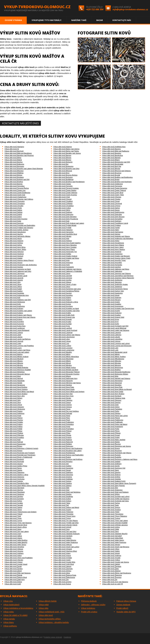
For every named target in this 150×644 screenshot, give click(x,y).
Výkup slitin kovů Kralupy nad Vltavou (18, 315)
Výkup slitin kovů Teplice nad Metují (66, 507)
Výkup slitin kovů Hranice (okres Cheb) (116, 258)
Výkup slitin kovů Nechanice (112, 381)
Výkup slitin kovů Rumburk (14, 459)
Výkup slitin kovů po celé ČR (112, 584)
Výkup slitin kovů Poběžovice (113, 420)
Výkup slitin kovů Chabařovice (15, 197)
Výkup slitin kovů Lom (61, 344)
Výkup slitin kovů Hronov (13, 263)
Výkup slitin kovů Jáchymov (15, 274)
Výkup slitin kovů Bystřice (14, 182)
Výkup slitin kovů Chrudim (14, 206)
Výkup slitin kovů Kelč (12, 298)
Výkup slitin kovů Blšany (111, 160)
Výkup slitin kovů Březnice (14, 171)
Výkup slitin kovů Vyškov (111, 560)
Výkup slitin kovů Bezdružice (112, 156)
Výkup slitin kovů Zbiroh (13, 571)
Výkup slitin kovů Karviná (62, 293)
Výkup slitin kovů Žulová (62, 584)
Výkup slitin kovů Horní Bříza (15, 247)
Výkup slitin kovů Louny (13, 348)
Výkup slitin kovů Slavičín (111, 473)
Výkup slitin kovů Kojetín (111, 302)
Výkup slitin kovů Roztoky (111, 455)
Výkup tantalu (9, 619)
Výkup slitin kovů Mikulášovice (113, 359)
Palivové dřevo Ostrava (126, 601)
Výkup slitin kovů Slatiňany (63, 473)
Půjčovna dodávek (89, 601)
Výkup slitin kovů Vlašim (111, 551)
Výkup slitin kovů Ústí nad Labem (17, 532)
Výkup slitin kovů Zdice (62, 573)
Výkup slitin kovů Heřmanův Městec (17, 236)
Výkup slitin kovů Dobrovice (63, 215)
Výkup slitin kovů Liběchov (112, 335)
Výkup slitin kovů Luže (110, 350)
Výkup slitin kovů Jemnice (63, 278)
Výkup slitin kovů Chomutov (15, 201)
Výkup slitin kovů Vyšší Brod (64, 564)
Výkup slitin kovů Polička (13, 427)
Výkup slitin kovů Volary (62, 553)
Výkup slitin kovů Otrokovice (15, 409)
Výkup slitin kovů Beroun (62, 156)
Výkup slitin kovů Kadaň (13, 289)
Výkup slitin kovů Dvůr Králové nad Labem (69, 223)
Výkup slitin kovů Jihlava (62, 282)
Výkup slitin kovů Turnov (13, 521)
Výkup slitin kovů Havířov (14, 234)
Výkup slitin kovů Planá (62, 416)
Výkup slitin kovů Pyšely (111, 438)
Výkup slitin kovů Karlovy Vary (113, 291)
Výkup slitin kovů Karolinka (14, 293)
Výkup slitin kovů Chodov (111, 199)
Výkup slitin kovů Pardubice (112, 409)
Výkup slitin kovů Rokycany (63, 446)
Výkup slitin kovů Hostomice (112, 254)
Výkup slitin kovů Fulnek (111, 228)
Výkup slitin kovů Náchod (14, 379)
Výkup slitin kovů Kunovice (14, 324)
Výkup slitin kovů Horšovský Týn (65, 252)
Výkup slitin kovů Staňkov (63, 483)
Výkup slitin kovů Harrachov (63, 232)
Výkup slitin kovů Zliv (110, 580)
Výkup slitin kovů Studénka (63, 497)
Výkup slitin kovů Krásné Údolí (113, 317)
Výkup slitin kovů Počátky (14, 422)
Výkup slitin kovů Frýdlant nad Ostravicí (19, 228)
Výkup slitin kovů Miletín (62, 361)
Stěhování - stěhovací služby (93, 605)
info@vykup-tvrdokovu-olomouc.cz (130, 9)
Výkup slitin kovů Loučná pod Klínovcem (117, 346)
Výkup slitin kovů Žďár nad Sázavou (18, 573)
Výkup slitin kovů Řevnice (111, 444)
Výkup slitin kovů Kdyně (111, 295)
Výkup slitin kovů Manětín (63, 352)
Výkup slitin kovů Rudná (62, 457)
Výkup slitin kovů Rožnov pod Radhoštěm (68, 455)
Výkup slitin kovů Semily (111, 466)
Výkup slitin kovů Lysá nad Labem (17, 352)
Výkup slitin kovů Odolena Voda (114, 398)
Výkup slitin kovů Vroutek (111, 558)
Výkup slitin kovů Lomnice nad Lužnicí (116, 344)
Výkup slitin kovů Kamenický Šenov (115, 289)
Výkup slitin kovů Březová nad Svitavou (116, 171)
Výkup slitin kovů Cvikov (62, 208)
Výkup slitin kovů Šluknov (111, 475)
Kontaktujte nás (122, 20)
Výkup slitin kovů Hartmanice (113, 232)
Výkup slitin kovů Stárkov (62, 486)
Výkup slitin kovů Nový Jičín (15, 396)
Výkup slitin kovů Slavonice (63, 475)
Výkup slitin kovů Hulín (62, 265)
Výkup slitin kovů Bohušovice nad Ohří (116, 162)
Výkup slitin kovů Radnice (63, 440)
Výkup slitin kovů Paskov (13, 411)
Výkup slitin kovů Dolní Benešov (65, 217)
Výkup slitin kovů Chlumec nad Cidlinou (19, 199)
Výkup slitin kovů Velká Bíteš (113, 538)
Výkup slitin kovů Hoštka (62, 254)
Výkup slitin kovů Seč (61, 464)
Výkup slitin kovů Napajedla (15, 381)
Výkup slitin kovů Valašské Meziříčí (115, 534)
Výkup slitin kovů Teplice (13, 507)
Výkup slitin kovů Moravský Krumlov (66, 374)
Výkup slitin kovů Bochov (14, 162)
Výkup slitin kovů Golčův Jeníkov (16, 230)
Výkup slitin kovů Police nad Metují (115, 424)
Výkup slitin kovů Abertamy (14, 147)
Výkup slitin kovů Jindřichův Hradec (115, 284)
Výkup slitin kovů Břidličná (14, 173)
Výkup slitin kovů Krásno (13, 319)
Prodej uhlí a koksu (89, 612)
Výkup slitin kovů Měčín (62, 354)
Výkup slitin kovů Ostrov (111, 407)
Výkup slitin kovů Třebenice (63, 512)
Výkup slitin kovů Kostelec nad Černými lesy (118, 309)
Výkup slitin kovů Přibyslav (14, 435)
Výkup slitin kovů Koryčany (63, 306)
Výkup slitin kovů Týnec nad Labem (115, 521)
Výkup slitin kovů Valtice (13, 536)
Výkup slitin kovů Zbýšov (62, 571)
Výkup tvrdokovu (88, 608)
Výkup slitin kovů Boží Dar (112, 166)
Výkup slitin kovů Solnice (62, 481)
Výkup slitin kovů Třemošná (63, 514)
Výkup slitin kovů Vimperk (63, 549)
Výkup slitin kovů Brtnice (13, 175)
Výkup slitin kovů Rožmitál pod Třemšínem (20, 455)
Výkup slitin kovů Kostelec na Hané (66, 309)
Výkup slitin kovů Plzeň (62, 420)
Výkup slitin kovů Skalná (13, 470)
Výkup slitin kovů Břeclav (111, 169)
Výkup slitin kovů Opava (62, 403)
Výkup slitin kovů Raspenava (15, 444)
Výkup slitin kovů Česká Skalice (65, 190)
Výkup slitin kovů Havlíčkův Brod (65, 234)
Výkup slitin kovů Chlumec (112, 197)
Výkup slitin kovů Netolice (63, 385)
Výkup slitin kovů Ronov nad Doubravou (68, 448)
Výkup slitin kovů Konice (62, 304)
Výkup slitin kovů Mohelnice (15, 372)
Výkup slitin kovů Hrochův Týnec (114, 260)
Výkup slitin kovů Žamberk (112, 567)
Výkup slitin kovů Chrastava (15, 204)
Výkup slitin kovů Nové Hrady (64, 389)
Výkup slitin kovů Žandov (14, 569)
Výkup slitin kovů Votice (13, 556)
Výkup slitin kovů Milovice (14, 363)
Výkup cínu (8, 601)
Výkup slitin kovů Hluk (61, 239)
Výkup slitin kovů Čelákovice (112, 184)
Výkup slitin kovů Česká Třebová (114, 190)
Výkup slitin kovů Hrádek (13, 258)
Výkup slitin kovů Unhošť (62, 527)
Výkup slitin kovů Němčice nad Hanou (67, 383)
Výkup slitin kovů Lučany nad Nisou (17, 350)
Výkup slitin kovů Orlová (13, 405)
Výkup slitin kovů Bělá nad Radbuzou (116, 151)
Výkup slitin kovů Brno (61, 173)
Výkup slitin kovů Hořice (13, 245)
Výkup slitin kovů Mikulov (14, 361)
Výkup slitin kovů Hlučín (13, 239)
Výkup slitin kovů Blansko (111, 158)
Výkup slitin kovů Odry (13, 400)
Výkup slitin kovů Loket (13, 344)
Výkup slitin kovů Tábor (62, 503)
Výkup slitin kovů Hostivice (14, 254)
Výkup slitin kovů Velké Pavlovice (114, 542)
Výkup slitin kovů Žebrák (13, 575)
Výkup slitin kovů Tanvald (14, 505)
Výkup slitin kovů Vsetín (62, 560)
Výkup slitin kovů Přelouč (62, 431)
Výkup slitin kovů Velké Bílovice (65, 540)
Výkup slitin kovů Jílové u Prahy (65, 284)
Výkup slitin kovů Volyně (111, 553)
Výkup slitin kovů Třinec (13, 518)
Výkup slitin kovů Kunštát (62, 324)
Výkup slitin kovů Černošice (15, 186)
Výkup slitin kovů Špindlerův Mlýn (17, 483)
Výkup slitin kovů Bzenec (14, 184)
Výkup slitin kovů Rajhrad (14, 442)
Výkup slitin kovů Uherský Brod (16, 525)
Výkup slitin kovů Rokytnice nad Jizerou (117, 446)
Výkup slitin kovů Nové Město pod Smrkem (69, 392)
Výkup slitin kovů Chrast (111, 201)
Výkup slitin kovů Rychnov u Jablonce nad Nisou (120, 459)
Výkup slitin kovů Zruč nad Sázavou (115, 582)
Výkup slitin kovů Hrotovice (63, 263)
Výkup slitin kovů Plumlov (14, 420)
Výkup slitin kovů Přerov (111, 431)
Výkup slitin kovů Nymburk (112, 396)
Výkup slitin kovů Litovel (62, 341)
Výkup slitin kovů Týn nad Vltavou (66, 521)
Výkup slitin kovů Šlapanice (14, 473)
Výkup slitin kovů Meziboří (14, 359)
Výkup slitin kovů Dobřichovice (113, 212)
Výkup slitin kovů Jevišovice (112, 280)
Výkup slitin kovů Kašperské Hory (17, 295)
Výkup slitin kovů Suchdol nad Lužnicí (116, 497)
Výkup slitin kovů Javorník (14, 278)
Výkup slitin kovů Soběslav (63, 479)
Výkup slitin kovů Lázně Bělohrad (114, 328)
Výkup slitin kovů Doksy (13, 217)
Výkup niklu (43, 608)
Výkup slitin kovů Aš (12, 149)
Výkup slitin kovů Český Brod (113, 193)
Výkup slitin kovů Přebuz (13, 431)
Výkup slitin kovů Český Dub (15, 195)
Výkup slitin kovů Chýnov (111, 206)
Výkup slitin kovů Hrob (61, 260)
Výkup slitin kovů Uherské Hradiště (115, 523)
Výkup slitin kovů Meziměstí (63, 359)
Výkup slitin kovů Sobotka (111, 479)
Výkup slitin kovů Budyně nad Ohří (17, 180)
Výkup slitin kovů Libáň (13, 335)
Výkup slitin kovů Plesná (111, 418)
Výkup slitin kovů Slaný (111, 470)
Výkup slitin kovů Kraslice (111, 315)
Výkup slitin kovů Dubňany (112, 221)
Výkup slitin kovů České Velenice (65, 193)
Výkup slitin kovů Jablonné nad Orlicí (18, 271)
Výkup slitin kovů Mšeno (62, 376)
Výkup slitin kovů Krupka (62, 322)
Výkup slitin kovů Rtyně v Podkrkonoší (18, 457)
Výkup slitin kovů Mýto (110, 376)
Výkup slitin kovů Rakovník (63, 442)
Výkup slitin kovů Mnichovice (113, 368)
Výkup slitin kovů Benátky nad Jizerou (67, 153)
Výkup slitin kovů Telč (61, 505)
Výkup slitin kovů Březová (63, 171)
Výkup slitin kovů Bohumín (63, 162)
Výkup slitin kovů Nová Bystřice (16, 387)
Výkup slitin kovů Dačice (111, 208)
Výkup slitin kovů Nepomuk (112, 383)
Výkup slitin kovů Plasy (62, 418)
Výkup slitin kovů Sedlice (62, 466)
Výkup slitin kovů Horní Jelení (113, 247)
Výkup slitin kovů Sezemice (63, 468)
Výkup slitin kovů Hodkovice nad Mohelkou (118, 239)
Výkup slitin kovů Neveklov (112, 385)
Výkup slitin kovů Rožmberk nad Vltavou (117, 453)
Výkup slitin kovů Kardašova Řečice (66, 291)
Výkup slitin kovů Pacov (62, 409)
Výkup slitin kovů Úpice (13, 529)
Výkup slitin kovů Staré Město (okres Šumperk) (119, 483)
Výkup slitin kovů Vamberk (63, 536)
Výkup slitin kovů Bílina (13, 158)
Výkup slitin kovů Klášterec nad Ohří (18, 300)
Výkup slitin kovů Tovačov (111, 510)
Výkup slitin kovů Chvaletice (63, 206)
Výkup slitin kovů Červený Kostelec (66, 188)
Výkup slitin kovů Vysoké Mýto (64, 562)
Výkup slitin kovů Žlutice (13, 582)
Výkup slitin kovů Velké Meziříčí (16, 542)
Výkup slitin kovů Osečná (62, 405)
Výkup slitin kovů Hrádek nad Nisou (66, 258)
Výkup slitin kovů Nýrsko (62, 398)
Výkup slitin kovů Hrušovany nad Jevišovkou (21, 265)
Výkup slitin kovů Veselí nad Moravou (116, 547)
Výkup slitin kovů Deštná (13, 212)
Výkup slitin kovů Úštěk (111, 529)
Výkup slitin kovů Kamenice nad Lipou (67, 289)
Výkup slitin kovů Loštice (62, 346)
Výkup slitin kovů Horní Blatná (113, 245)
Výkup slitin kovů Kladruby (112, 298)
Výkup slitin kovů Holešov (63, 241)
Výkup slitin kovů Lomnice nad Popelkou (19, 346)
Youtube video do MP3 (126, 612)
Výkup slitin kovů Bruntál (111, 175)
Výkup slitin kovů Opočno (111, 403)
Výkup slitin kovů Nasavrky (63, 381)
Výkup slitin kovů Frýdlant (111, 225)
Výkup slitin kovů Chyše (13, 208)
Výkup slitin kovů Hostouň (14, 256)
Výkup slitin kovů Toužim (62, 510)
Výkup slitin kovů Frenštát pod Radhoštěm (20, 225)
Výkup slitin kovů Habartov (63, 230)
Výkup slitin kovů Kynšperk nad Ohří (115, 326)
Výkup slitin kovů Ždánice (111, 571)
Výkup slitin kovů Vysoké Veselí (16, 564)
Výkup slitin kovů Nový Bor (63, 394)
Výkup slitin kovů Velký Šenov (15, 545)
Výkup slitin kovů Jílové (13, 284)
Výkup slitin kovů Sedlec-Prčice (16, 466)
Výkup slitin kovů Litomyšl (14, 341)
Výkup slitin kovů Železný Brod (16, 577)
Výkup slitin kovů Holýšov (14, 243)
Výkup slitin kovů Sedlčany (112, 464)
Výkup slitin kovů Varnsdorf (112, 536)
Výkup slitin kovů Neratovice (15, 385)
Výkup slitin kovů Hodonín (14, 241)
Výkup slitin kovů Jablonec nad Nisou (116, 269)
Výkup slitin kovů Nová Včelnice (16, 389)
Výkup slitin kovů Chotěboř (63, 201)
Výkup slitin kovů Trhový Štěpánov (115, 516)
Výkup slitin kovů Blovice (62, 160)
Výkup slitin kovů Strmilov (14, 497)
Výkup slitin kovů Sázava (14, 464)
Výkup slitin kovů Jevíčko (62, 280)
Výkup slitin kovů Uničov (111, 527)
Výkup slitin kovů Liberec (13, 337)
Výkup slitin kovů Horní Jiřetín (15, 250)
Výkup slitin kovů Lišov (62, 339)
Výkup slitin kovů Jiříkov (13, 287)
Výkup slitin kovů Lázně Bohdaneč (17, 330)
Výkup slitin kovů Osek (110, 405)
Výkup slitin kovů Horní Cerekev (65, 247)
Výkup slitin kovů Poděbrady (112, 422)
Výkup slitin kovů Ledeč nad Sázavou (116, 330)
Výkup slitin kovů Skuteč (62, 470)
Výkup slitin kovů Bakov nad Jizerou (66, 149)
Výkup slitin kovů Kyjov (62, 326)
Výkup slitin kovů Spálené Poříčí (114, 481)
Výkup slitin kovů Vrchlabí (63, 558)
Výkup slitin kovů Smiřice (111, 477)
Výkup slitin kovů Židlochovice (64, 577)
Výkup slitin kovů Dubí (61, 221)
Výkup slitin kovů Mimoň (62, 363)
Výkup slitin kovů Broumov (112, 173)
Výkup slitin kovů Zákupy (62, 567)
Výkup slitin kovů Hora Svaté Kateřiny (67, 243)
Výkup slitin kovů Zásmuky (63, 569)
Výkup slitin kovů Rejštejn (63, 444)
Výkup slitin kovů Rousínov (112, 451)
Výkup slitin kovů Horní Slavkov (114, 250)
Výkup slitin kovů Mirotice (63, 365)
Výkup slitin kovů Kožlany (14, 313)
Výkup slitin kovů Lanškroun (15, 328)
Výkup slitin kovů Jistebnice (112, 287)
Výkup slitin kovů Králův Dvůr (64, 315)
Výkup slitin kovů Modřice (111, 370)
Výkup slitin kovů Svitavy (62, 501)
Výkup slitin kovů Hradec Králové (65, 256)
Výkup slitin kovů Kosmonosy (113, 306)
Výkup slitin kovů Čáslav (62, 184)
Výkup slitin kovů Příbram (111, 433)
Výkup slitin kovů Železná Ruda (65, 575)
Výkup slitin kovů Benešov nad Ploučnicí (19, 156)
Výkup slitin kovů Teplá (110, 505)
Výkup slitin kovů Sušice (62, 499)
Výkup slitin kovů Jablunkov (112, 271)
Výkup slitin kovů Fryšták (62, 228)
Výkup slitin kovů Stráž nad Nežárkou (67, 492)
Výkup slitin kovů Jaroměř (63, 276)
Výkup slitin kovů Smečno (63, 477)
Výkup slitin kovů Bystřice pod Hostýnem (117, 182)
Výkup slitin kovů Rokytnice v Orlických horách (21, 448)
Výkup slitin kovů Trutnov (111, 518)
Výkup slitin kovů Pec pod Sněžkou (66, 411)
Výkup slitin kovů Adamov (63, 147)
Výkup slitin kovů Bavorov (111, 149)
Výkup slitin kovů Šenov (13, 468)
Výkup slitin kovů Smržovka (14, 479)
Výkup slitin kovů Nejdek (13, 383)
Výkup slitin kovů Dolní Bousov (113, 217)
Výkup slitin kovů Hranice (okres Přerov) (19, 260)
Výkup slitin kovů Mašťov (14, 354)
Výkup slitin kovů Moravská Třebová (66, 372)
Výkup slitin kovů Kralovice (112, 313)
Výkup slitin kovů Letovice (111, 333)
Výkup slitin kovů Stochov (14, 490)
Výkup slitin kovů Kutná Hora (15, 326)
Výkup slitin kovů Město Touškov (114, 357)
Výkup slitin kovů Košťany (14, 309)
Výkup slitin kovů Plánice (13, 418)
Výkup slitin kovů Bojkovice (14, 164)
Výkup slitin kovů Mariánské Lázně (115, 352)
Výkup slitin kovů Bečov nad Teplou (66, 151)
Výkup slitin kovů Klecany (111, 300)
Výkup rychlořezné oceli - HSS (51, 612)
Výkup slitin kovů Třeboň (13, 514)
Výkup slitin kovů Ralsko (111, 442)
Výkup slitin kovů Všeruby (14, 560)
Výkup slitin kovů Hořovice (14, 252)
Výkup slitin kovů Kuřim (111, 324)
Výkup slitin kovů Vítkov (111, 549)
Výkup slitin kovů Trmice (62, 518)
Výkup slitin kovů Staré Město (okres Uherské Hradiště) (25, 486)
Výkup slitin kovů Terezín (111, 507)
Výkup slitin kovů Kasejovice (112, 293)
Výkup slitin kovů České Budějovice (17, 193)
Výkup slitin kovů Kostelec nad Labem (18, 311)
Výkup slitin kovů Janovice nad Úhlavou (117, 274)
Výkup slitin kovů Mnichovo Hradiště (18, 370)
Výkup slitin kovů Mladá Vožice (64, 368)
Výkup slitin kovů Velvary (111, 545)
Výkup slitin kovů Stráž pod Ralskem (115, 492)
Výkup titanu (9, 622)
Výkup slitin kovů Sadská (111, 462)
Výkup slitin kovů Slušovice (14, 477)
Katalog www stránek (53, 637)
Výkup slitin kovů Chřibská (63, 204)
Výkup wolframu (10, 626)
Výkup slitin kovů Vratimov (112, 556)
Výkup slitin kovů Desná (111, 210)
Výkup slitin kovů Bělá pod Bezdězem (18, 153)
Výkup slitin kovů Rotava (13, 451)
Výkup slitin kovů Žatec (111, 569)
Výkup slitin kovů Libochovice (64, 337)
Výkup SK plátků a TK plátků (15, 615)
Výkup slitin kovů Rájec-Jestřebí (114, 440)
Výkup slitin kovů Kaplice (13, 291)
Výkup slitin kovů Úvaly (13, 534)
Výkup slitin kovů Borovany (14, 166)
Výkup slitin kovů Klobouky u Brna (66, 302)
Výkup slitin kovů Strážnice (14, 494)
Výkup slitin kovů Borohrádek (113, 164)
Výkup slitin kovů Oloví (13, 403)
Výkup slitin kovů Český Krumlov (65, 195)
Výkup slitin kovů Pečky (111, 411)
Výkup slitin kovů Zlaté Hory (15, 580)
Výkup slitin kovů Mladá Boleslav (16, 368)
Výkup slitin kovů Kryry (110, 322)
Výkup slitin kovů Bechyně (14, 151)
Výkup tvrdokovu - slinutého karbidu (54, 622)
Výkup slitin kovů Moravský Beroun (17, 374)
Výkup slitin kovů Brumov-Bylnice (65, 175)
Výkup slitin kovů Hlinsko (62, 236)
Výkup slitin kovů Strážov (62, 494)
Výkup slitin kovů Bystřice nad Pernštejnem (69, 182)
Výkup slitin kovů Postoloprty (113, 427)
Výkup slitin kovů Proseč (111, 435)
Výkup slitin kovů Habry (111, 230)
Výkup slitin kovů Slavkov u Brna (16, 475)
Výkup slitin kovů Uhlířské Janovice (115, 525)
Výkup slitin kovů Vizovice (14, 551)
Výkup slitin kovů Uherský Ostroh (65, 525)
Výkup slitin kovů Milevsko (112, 361)
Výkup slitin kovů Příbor (62, 433)
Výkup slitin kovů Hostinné (112, 252)
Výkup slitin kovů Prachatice (63, 429)
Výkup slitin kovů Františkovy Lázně (115, 223)
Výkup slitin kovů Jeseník (14, 280)
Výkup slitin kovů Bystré (111, 180)
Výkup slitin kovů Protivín (62, 438)
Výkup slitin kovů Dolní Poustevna (66, 219)
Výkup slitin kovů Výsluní (13, 562)
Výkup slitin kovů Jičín (12, 282)
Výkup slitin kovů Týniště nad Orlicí (66, 523)
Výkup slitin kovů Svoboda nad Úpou (115, 501)
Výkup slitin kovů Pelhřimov (14, 413)
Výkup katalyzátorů (11, 605)
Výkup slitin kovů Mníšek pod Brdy (66, 370)
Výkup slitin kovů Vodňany (14, 553)
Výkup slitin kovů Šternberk (14, 488)
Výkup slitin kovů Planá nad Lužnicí (115, 416)
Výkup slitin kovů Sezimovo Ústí (114, 468)
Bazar (100, 20)
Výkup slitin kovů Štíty (110, 488)
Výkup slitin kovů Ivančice (111, 267)
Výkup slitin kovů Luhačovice (64, 350)
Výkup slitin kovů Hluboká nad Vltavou (116, 236)
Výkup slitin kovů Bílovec (62, 158)
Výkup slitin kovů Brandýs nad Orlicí (66, 169)
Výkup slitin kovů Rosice (111, 448)
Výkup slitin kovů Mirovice (111, 365)
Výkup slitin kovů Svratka (14, 503)
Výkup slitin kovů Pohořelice (63, 424)
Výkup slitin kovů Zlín (61, 580)
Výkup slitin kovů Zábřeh (111, 564)
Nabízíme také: (79, 20)
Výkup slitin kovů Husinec (14, 267)
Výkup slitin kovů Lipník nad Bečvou (18, 339)
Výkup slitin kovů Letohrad (63, 333)
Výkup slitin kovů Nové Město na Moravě (117, 389)
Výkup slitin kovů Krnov (111, 319)
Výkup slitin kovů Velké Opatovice (66, 542)
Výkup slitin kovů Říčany (13, 446)
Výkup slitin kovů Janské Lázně (16, 276)
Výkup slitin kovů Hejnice (111, 234)
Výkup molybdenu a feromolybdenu (18, 608)
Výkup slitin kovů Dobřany (63, 212)
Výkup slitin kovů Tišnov (13, 510)
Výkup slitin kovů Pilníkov (111, 413)
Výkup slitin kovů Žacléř (13, 567)
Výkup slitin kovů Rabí (13, 440)
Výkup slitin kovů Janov (62, 274)
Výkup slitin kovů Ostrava (63, 407)
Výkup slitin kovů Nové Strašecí (16, 394)
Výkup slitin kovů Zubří (13, 584)
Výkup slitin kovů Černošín (63, 186)
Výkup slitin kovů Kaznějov (63, 295)
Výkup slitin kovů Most (13, 376)
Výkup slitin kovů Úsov (61, 529)
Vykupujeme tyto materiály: (47, 20)
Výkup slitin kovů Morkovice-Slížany (115, 374)
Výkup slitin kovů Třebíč (111, 512)
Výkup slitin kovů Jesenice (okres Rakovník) (118, 278)
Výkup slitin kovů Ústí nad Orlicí (65, 532)
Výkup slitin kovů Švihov (13, 501)
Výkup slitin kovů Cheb (62, 197)
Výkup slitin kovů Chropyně (112, 204)
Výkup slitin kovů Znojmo (62, 582)
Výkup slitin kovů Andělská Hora (114, 147)
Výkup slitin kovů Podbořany (64, 422)
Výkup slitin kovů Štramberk (15, 492)
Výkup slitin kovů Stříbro (111, 494)
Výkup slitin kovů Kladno (62, 298)
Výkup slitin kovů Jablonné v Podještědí (68, 271)
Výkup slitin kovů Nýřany (13, 398)
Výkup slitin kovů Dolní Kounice (16, 219)
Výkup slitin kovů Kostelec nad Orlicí (66, 311)
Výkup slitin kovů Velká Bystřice (16, 540)
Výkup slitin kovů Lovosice (63, 348)
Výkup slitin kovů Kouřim (111, 311)
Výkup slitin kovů (46, 615)
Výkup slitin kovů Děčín (62, 210)
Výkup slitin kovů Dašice (13, 210)
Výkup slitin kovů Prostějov (14, 438)
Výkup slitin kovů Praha (111, 429)
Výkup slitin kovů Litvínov (111, 341)
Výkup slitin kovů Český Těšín (113, 195)
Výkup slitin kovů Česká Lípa (15, 190)
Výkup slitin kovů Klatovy (62, 300)
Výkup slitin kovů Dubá (13, 221)
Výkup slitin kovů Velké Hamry (113, 540)
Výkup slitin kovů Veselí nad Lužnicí (66, 547)
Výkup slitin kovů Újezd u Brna (16, 527)
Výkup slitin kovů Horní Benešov (65, 245)
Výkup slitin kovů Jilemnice (112, 282)
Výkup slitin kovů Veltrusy (63, 545)
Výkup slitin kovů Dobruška (112, 215)
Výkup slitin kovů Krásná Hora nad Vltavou (20, 317)
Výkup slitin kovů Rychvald (14, 462)
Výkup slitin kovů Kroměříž (14, 322)
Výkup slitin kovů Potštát (13, 429)
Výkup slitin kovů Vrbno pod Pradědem (19, 558)
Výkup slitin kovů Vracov (62, 556)
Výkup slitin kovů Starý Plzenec (114, 486)
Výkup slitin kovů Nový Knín (63, 396)
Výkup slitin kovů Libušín (111, 337)
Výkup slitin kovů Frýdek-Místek (65, 225)
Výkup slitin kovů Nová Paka (64, 387)
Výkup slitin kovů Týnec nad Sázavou (18, 523)
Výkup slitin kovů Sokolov (14, 481)
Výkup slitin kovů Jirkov (62, 287)
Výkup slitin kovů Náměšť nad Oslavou (116, 379)
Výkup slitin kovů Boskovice (63, 166)
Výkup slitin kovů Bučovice (63, 177)
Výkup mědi (44, 605)
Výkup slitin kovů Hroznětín (112, 263)
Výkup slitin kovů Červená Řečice (17, 188)
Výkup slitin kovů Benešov (112, 153)
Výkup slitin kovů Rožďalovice (64, 453)
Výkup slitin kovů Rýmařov (63, 462)
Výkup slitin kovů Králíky (62, 313)
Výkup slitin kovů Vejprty (13, 538)
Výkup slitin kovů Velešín (62, 538)
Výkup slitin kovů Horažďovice (113, 243)
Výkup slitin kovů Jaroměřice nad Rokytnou (118, 276)
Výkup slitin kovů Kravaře (63, 319)
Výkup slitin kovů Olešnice (63, 400)
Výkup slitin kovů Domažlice (112, 219)
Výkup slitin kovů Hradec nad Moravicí (116, 256)
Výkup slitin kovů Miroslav (111, 363)
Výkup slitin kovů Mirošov (14, 365)
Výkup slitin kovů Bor (61, 164)
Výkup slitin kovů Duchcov (14, 223)
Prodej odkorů (122, 608)
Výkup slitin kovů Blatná (13, 160)
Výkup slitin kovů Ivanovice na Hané (18, 269)
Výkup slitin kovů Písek (13, 416)
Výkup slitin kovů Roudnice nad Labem (67, 451)
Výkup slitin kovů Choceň (62, 199)
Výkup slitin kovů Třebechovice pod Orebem (21, 512)
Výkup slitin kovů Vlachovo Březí (65, 551)
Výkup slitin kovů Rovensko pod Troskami (20, 453)
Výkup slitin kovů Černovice (112, 186)
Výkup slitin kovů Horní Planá (64, 250)
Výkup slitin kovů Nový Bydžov (113, 394)
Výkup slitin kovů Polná (62, 427)
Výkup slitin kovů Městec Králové (16, 357)
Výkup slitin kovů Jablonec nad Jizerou (67, 269)
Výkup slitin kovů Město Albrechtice (66, 357)
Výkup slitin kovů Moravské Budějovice (116, 372)
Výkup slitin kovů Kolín (13, 304)
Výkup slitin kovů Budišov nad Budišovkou (117, 177)
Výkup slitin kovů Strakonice (112, 490)
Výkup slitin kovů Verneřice (14, 547)
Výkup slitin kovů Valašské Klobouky (66, 534)
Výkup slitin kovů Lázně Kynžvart (65, 330)
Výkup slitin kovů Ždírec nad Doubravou (117, 573)
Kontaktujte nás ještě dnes (20, 123)
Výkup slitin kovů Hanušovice (15, 232)
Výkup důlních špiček (48, 601)
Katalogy (67, 637)
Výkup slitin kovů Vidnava (14, 549)
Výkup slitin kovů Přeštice (14, 433)
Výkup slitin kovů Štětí (61, 488)
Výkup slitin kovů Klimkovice (15, 302)
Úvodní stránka (13, 20)
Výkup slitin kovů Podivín (14, 424)
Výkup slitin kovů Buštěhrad (63, 180)
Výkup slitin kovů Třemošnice (113, 514)
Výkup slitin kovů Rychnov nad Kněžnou (68, 459)
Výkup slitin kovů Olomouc (112, 400)
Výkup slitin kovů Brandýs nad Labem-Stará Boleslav (24, 169)
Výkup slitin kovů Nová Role (112, 387)
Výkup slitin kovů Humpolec (112, 265)
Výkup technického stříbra (50, 619)
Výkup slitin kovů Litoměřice (112, 339)
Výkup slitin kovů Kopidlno (112, 304)
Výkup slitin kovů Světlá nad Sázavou (116, 499)
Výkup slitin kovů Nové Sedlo (113, 392)
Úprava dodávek (123, 605)
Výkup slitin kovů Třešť (13, 516)
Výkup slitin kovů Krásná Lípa (64, 317)
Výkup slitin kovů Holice (111, 241)
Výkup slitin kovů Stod (61, 490)
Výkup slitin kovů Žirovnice (112, 577)
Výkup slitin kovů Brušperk (14, 177)
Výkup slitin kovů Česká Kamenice (115, 188)
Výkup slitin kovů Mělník (111, 354)
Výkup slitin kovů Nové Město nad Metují (19, 392)
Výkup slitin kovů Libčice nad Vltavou (67, 335)
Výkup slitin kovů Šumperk (14, 499)
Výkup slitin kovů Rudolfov (112, 457)
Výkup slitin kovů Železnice (112, 575)
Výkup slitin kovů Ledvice (14, 333)
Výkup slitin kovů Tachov (111, 503)
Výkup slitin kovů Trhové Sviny (64, 516)
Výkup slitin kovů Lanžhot (63, 328)
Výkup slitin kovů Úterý (110, 532)
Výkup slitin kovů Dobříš (13, 215)
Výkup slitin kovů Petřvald (63, 413)
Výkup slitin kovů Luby (110, 348)
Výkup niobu (9, 612)
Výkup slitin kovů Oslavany (14, 407)
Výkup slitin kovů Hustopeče (64, 267)
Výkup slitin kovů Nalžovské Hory (65, 379)
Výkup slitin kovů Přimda (62, 435)
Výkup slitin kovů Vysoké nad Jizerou (116, 562)
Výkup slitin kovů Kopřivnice (15, 306)
